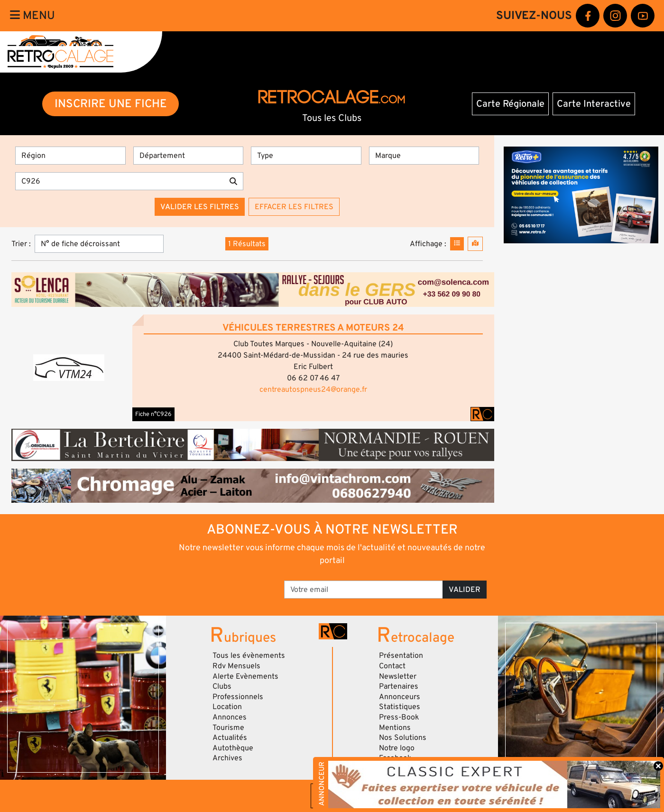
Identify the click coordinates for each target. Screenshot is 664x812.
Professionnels (238, 697)
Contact (392, 666)
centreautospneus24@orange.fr (313, 389)
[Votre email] (364, 590)
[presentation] (212, 586)
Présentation (401, 655)
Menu (32, 15)
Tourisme (228, 728)
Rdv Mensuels (236, 666)
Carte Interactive (594, 104)
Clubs (222, 686)
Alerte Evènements (245, 676)
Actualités (230, 738)
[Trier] (99, 244)
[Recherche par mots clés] (120, 181)
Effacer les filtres (294, 207)
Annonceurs (400, 697)
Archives (227, 758)
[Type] (306, 156)
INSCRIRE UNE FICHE (111, 104)
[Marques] (424, 156)
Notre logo (397, 748)
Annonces (230, 717)
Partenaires (399, 686)
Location (227, 707)
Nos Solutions (403, 738)
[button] (69, 368)
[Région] (70, 156)
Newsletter (398, 676)
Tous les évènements (249, 655)
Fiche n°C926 (153, 414)
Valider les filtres (200, 207)
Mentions (395, 728)
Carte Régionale (510, 104)
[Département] (189, 156)
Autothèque (233, 748)
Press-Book (399, 717)
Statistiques (400, 707)
